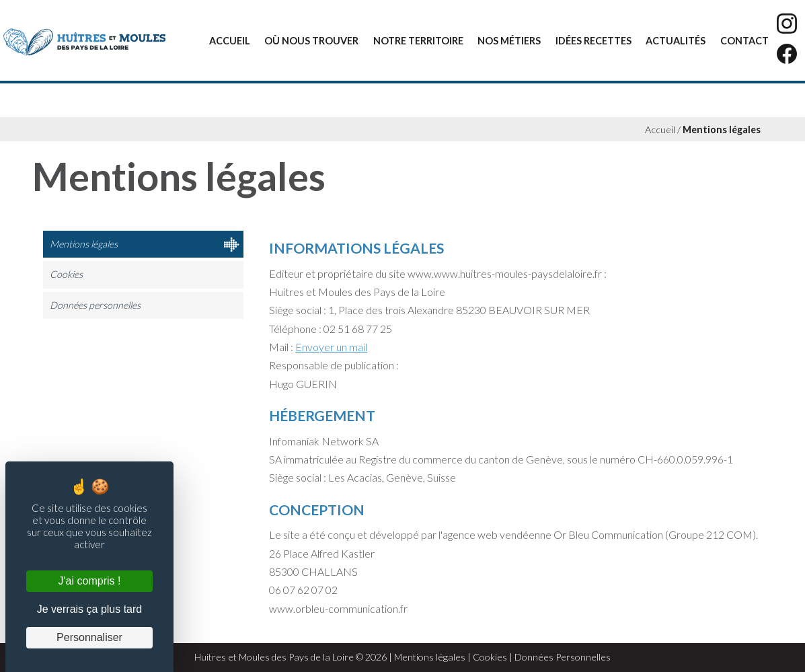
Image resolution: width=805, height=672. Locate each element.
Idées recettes (593, 41)
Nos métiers (509, 41)
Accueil (230, 41)
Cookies (66, 274)
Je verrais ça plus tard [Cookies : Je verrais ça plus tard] (90, 609)
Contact (744, 41)
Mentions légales (722, 129)
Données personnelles (95, 305)
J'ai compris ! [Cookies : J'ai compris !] (90, 581)
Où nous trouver (311, 41)
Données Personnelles (563, 657)
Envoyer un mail (331, 347)
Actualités (676, 41)
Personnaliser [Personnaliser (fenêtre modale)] (89, 637)
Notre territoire (418, 41)
